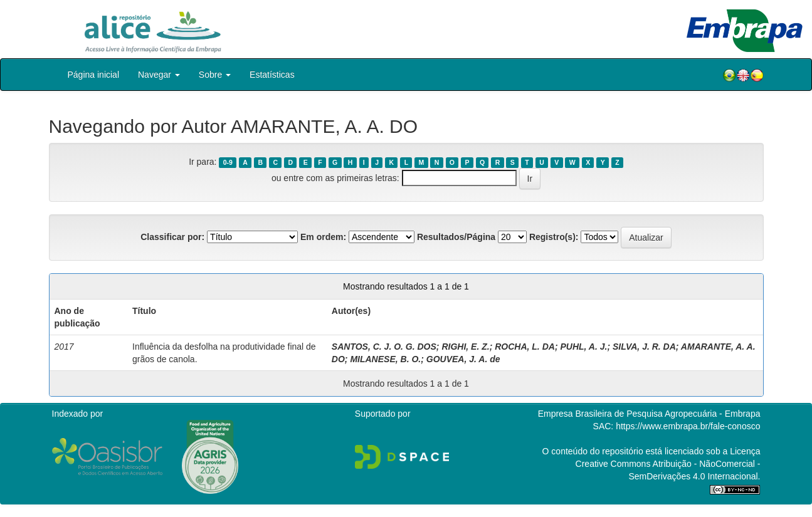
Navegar (159, 75)
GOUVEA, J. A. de (463, 359)
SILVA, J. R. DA (644, 347)
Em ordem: (323, 237)
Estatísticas (272, 75)
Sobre (215, 75)
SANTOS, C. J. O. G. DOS (384, 347)
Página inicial (94, 75)
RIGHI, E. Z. (465, 347)
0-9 (228, 162)
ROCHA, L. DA (525, 347)
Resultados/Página (456, 237)
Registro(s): (554, 237)
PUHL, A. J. (583, 347)
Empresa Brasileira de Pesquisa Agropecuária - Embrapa (649, 414)
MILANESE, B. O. (385, 359)
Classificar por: (172, 237)
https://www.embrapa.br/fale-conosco (688, 426)
